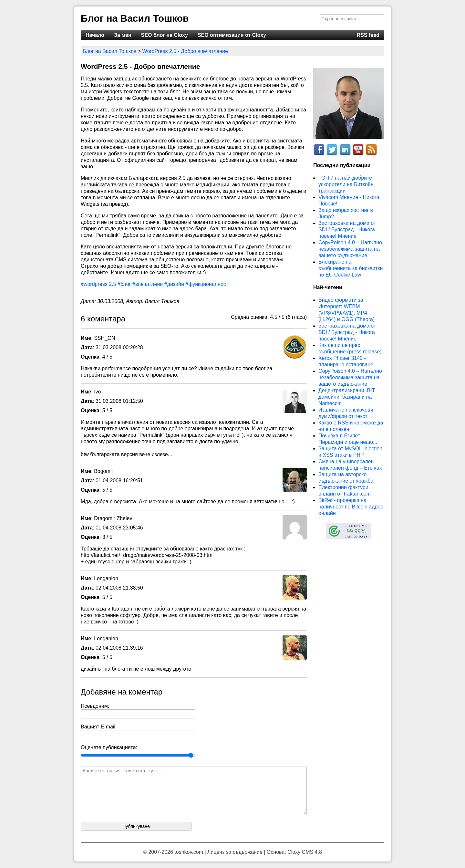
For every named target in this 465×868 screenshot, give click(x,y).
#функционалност (207, 284)
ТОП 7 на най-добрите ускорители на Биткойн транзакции (346, 184)
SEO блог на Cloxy (165, 35)
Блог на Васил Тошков (135, 18)
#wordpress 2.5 (98, 284)
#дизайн (174, 284)
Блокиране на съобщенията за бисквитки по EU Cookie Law (351, 268)
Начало (95, 35)
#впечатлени (148, 284)
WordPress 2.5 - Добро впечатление (185, 51)
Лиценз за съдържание (235, 852)
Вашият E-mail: (99, 727)
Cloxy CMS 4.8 (305, 852)
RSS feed (368, 35)
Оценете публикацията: (109, 747)
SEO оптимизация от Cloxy (232, 35)
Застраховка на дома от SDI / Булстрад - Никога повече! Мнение (347, 230)
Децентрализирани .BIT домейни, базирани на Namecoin (347, 397)
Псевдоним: (95, 706)
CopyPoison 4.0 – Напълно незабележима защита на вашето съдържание (350, 249)
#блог (124, 284)
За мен (123, 35)
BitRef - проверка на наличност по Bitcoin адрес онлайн (351, 507)
